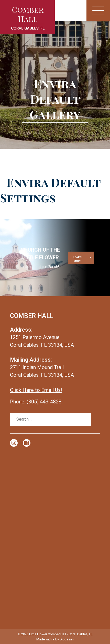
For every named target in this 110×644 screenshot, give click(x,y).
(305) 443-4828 (44, 402)
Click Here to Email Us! (36, 390)
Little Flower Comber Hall (48, 634)
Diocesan (67, 639)
